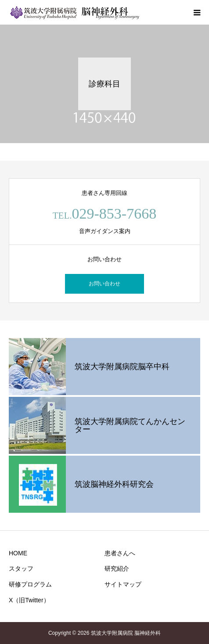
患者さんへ (120, 553)
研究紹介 (117, 568)
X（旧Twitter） (29, 600)
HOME (18, 553)
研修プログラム (30, 584)
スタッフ (21, 568)
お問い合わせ (104, 284)
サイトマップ (123, 584)
